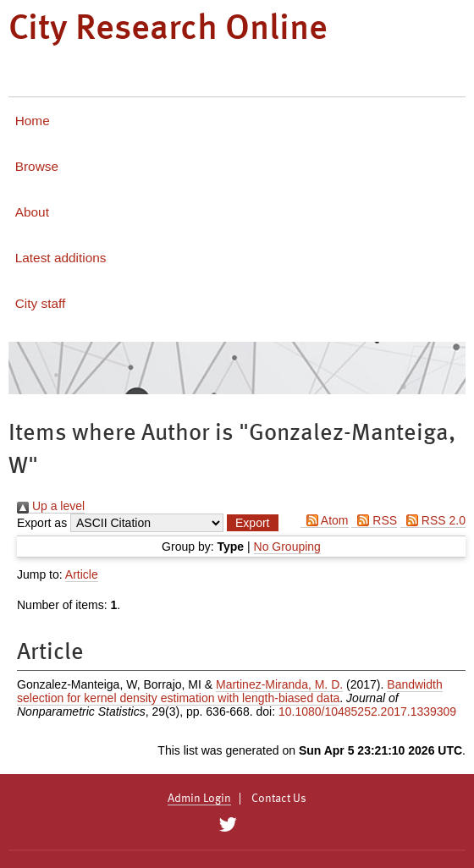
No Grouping (287, 547)
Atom (325, 520)
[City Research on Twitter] (227, 825)
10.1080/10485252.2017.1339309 (367, 711)
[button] (252, 523)
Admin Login (199, 799)
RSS (374, 520)
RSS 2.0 (433, 520)
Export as (42, 523)
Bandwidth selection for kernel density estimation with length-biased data (230, 691)
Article (82, 574)
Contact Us (279, 799)
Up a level (51, 506)
